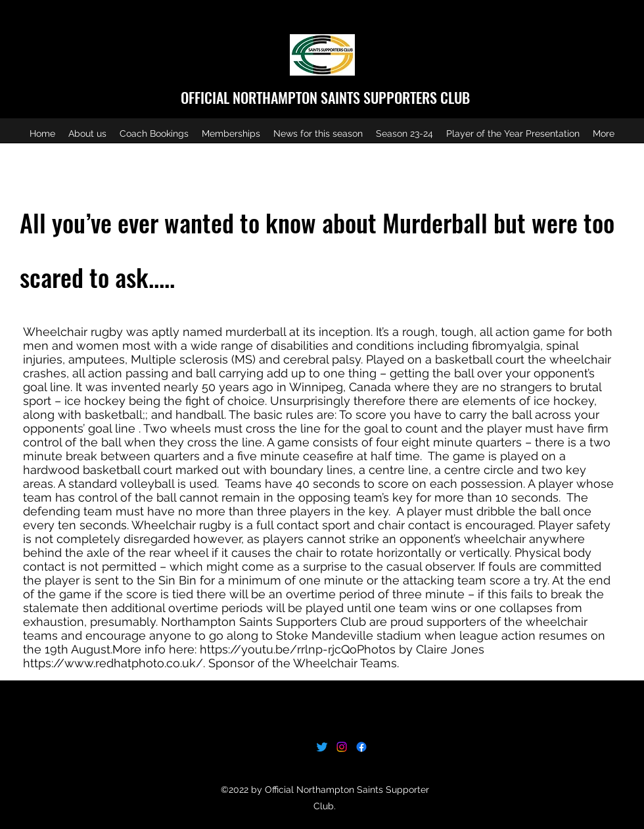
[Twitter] (322, 747)
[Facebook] (361, 747)
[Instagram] (342, 747)
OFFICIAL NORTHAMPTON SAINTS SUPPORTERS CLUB (325, 97)
